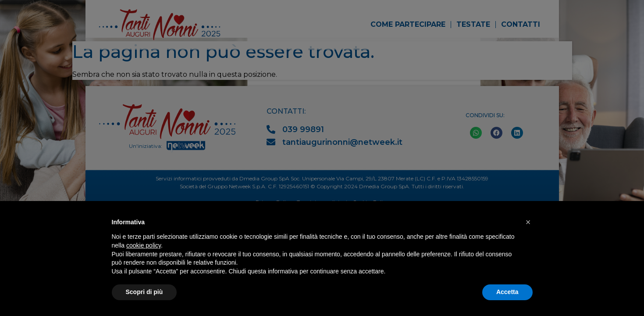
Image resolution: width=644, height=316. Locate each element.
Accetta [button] (507, 292)
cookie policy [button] (144, 245)
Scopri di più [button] (144, 292)
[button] (528, 222)
